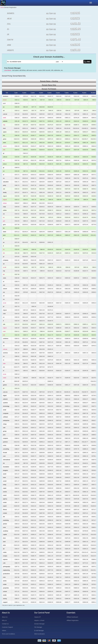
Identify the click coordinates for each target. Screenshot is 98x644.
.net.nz (5, 146)
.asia (4, 364)
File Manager (38, 627)
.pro (4, 221)
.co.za (4, 374)
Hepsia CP (37, 617)
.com (4, 331)
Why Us (4, 620)
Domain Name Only (49, 85)
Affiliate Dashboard (72, 617)
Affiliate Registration (73, 620)
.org (4, 125)
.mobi (4, 118)
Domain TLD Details (49, 89)
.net (4, 335)
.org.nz (5, 328)
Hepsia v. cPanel (39, 620)
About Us (5, 617)
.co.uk (4, 267)
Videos (4, 631)
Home (2, 7)
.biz (4, 253)
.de (4, 274)
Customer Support (7, 627)
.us (4, 217)
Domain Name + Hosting (49, 81)
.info (4, 150)
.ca (4, 160)
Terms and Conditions (8, 634)
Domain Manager (39, 624)
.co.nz (4, 303)
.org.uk (5, 200)
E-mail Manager (39, 631)
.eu (4, 249)
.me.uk (5, 100)
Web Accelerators (39, 634)
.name (4, 378)
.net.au (5, 203)
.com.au (5, 349)
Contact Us (5, 624)
